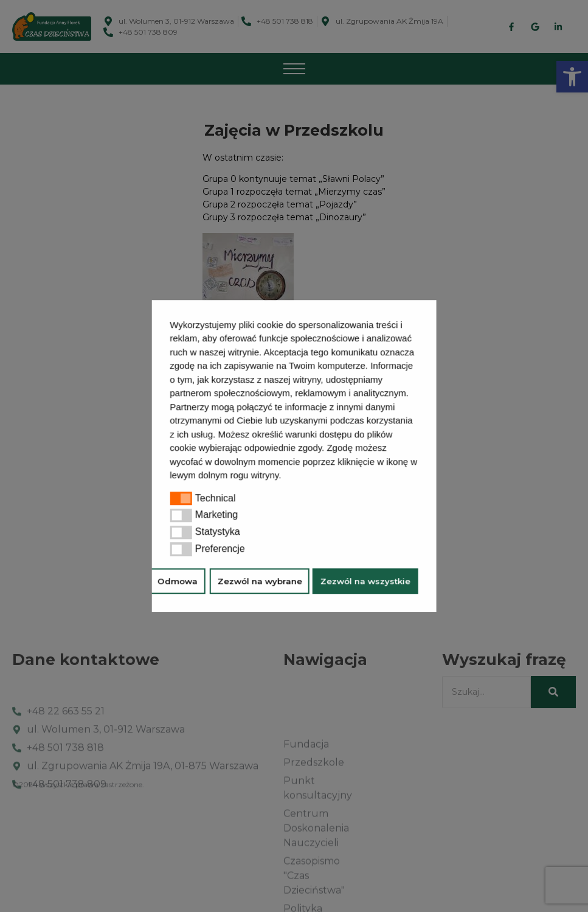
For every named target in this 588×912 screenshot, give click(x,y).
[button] (286, 476)
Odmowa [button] (178, 581)
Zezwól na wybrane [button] (259, 581)
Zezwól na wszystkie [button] (365, 581)
